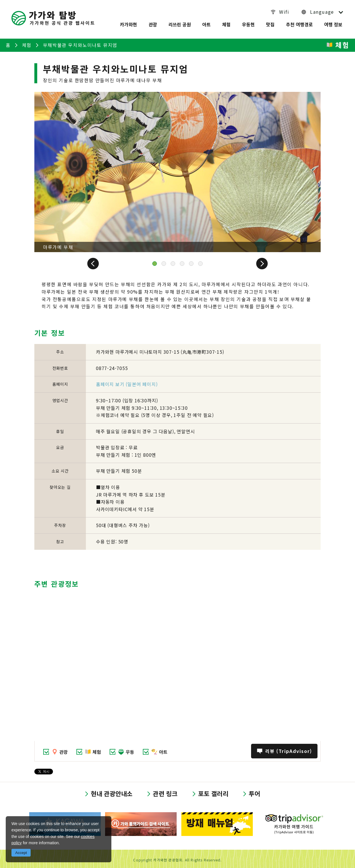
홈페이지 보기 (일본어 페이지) (127, 381)
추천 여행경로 (299, 24)
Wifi (285, 12)
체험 (226, 24)
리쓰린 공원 (179, 24)
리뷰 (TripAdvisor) (288, 748)
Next (258, 261)
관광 (153, 24)
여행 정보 (334, 24)
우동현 (248, 24)
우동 (130, 749)
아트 (206, 24)
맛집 (271, 24)
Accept (21, 853)
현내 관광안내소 (112, 791)
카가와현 (128, 24)
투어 (255, 791)
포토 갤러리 (213, 791)
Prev (97, 261)
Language (322, 12)
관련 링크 (165, 791)
